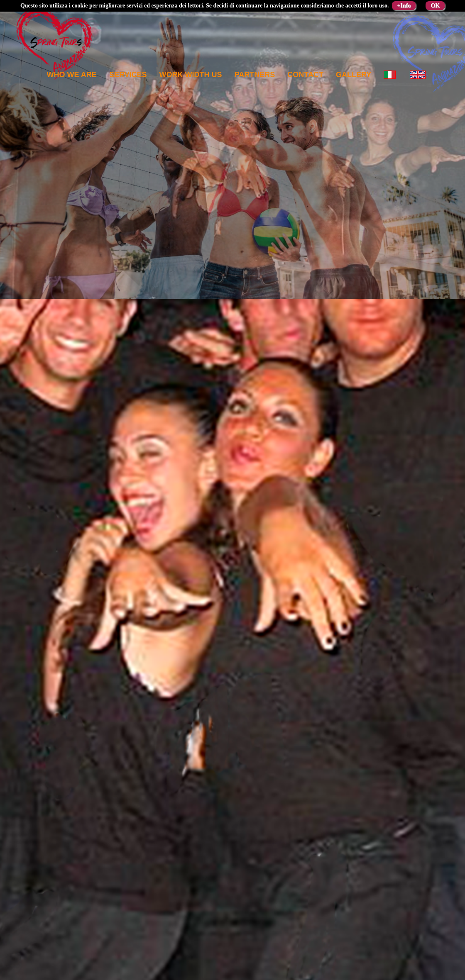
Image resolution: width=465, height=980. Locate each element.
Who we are (72, 75)
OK (435, 6)
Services (128, 75)
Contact (305, 75)
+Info (404, 6)
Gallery (354, 75)
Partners (255, 75)
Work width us (191, 75)
